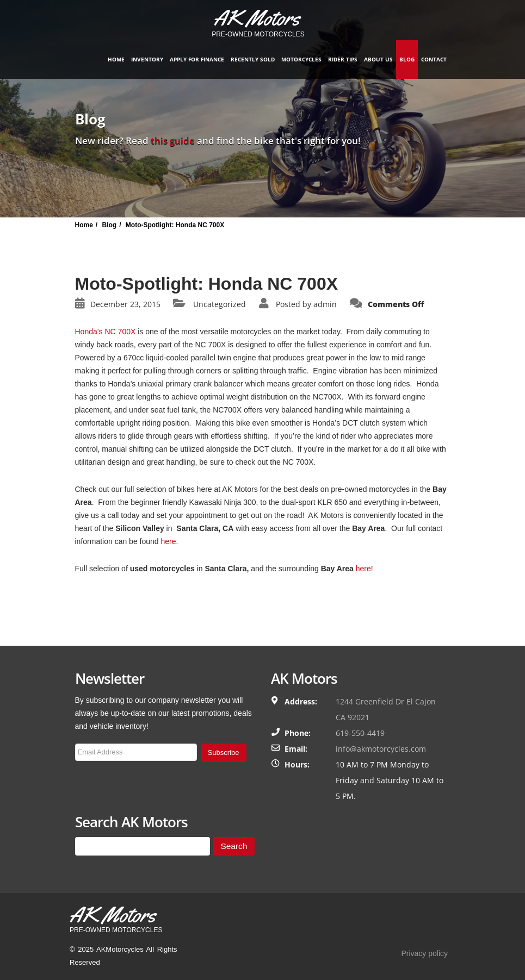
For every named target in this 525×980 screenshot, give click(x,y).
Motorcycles (301, 59)
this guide (173, 141)
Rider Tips (343, 59)
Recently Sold (253, 59)
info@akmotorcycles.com (381, 749)
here (169, 541)
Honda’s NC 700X (106, 332)
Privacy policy (424, 953)
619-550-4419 (360, 733)
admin (325, 304)
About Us (378, 59)
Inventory (147, 59)
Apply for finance (197, 59)
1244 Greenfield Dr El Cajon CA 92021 (386, 709)
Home (116, 59)
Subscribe (224, 753)
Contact (434, 59)
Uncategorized (220, 304)
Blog (407, 59)
